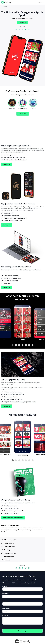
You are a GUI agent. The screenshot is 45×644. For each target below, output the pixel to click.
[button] (13, 345)
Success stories (23, 114)
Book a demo (23, 23)
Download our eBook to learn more (13, 518)
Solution (5, 6)
